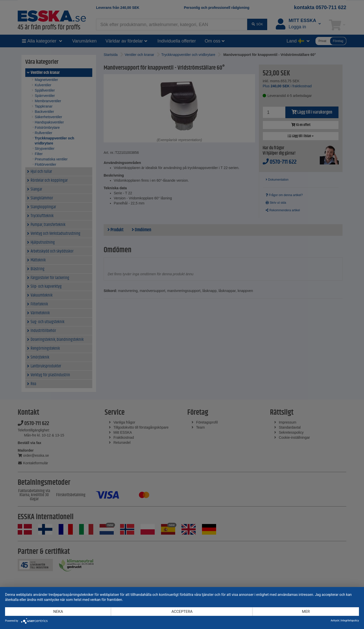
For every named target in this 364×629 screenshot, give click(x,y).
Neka (58, 612)
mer (306, 612)
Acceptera (182, 612)
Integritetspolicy (350, 621)
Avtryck (335, 621)
